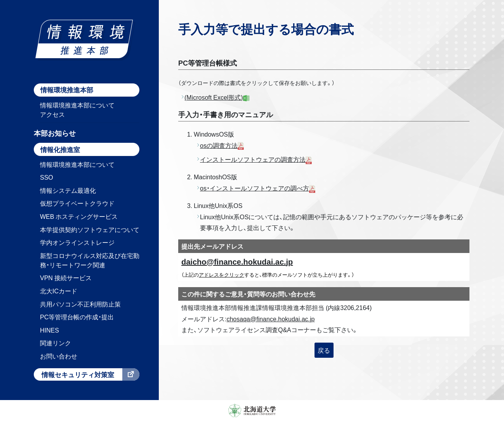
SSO (47, 177)
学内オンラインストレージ (77, 242)
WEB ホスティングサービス (79, 216)
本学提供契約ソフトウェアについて (90, 229)
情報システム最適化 (68, 190)
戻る (324, 350)
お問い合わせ (59, 356)
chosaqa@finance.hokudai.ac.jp (270, 319)
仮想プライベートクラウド (77, 203)
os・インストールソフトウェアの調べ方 (255, 188)
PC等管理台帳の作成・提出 (77, 317)
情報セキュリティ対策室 (78, 374)
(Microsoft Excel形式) (217, 97)
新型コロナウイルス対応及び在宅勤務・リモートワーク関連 (90, 260)
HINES (50, 330)
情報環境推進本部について (77, 164)
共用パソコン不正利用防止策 (80, 304)
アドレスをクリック (222, 275)
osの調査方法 (219, 145)
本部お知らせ (55, 133)
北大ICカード (59, 291)
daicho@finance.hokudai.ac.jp (237, 261)
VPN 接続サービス (66, 277)
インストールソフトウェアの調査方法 (253, 159)
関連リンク (56, 343)
